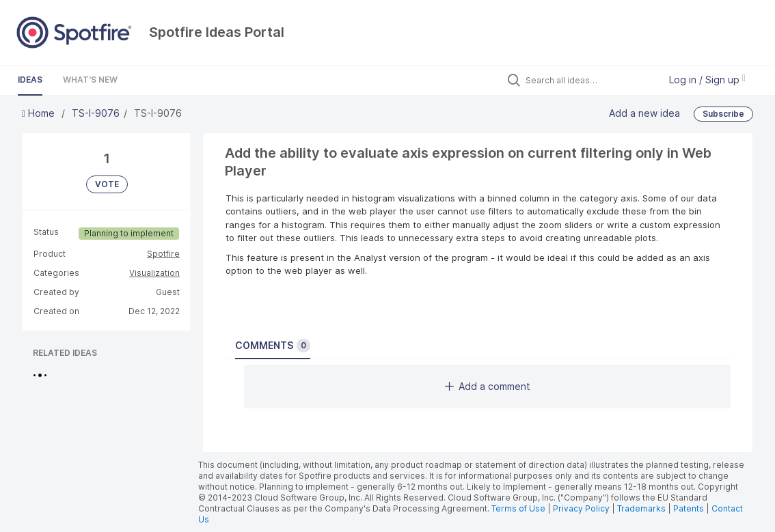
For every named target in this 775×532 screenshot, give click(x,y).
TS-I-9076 (96, 113)
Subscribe (723, 114)
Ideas (30, 80)
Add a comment (488, 386)
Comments (273, 346)
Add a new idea (644, 112)
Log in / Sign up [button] (707, 80)
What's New (90, 80)
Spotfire (163, 254)
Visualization (154, 273)
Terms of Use (518, 508)
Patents (689, 508)
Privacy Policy (581, 508)
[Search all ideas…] (589, 80)
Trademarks (642, 508)
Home (40, 113)
